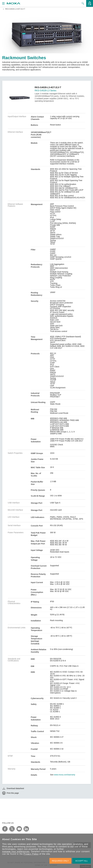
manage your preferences (16, 851)
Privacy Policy (31, 854)
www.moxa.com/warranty (65, 775)
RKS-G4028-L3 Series (46, 91)
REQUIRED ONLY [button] (60, 861)
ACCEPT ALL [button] (82, 861)
